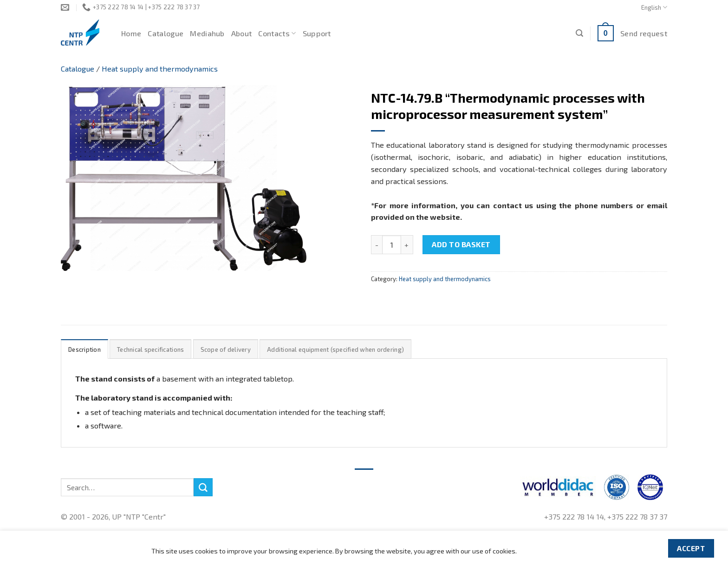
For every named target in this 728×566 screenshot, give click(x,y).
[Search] (579, 33)
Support (317, 33)
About (242, 33)
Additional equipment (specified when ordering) (335, 349)
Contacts (277, 33)
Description (84, 349)
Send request (644, 33)
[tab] (84, 349)
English (654, 7)
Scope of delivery (226, 349)
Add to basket (461, 244)
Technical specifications (150, 349)
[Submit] (203, 487)
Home (131, 33)
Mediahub (207, 33)
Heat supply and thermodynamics (160, 69)
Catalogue (166, 33)
